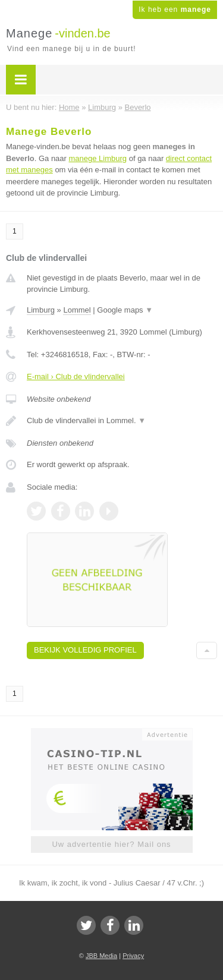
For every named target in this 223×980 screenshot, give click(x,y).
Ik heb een (175, 10)
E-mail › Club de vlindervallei (76, 376)
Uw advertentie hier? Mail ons (111, 844)
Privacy (133, 956)
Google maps (125, 310)
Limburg (41, 310)
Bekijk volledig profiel (85, 650)
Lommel (77, 310)
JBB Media (101, 956)
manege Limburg (98, 158)
